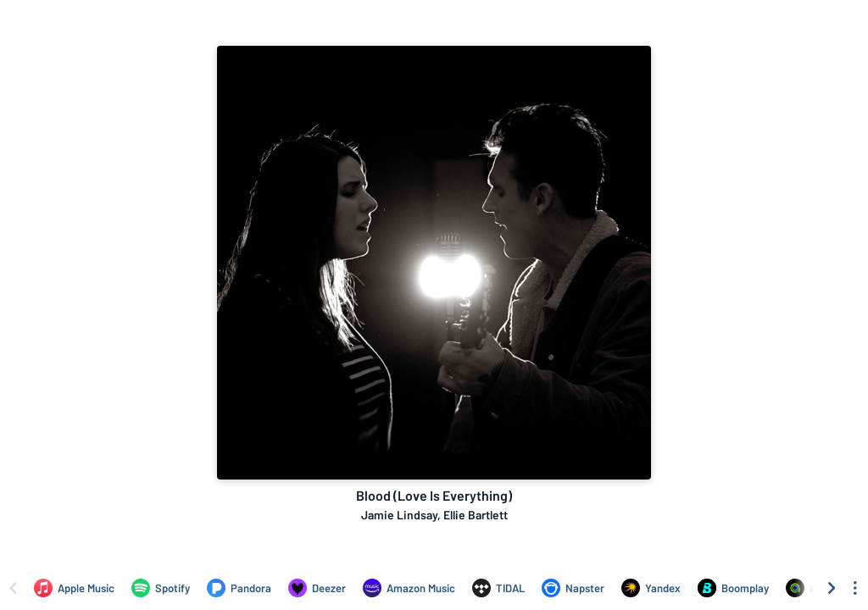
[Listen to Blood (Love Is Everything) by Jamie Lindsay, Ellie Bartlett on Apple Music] (74, 588)
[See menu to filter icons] (855, 588)
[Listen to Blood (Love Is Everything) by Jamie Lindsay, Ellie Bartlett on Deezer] (317, 588)
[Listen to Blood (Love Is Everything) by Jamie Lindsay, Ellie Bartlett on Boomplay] (733, 588)
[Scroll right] (832, 588)
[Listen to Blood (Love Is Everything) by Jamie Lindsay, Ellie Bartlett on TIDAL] (498, 588)
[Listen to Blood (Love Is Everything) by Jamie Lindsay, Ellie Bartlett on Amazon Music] (409, 588)
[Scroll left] (13, 588)
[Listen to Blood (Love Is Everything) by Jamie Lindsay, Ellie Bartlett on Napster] (573, 588)
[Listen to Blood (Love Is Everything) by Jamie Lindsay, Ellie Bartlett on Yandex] (651, 588)
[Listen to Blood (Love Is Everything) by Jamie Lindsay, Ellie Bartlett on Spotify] (161, 588)
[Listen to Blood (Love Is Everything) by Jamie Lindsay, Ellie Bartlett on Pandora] (239, 588)
